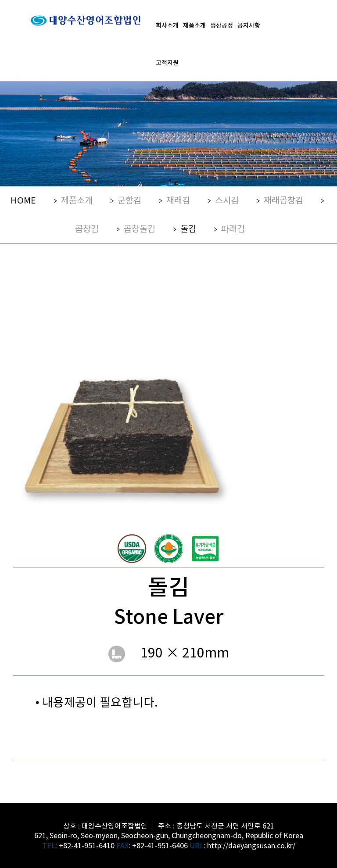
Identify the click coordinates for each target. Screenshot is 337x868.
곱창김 (87, 228)
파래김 (233, 228)
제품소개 (77, 200)
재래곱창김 (283, 200)
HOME (23, 200)
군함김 (129, 200)
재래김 (178, 200)
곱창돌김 (140, 228)
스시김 (227, 200)
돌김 (188, 228)
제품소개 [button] (194, 25)
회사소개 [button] (167, 25)
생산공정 (222, 25)
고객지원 (167, 62)
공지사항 (249, 25)
